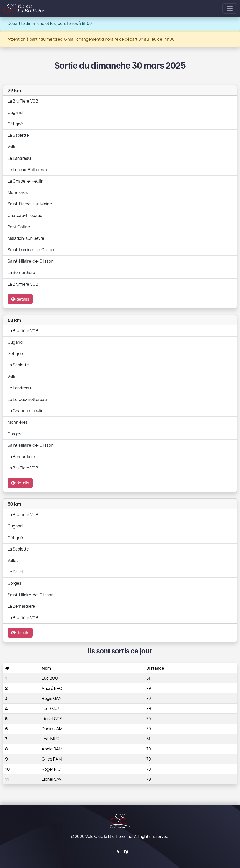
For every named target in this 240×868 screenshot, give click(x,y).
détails (20, 299)
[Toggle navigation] (230, 9)
